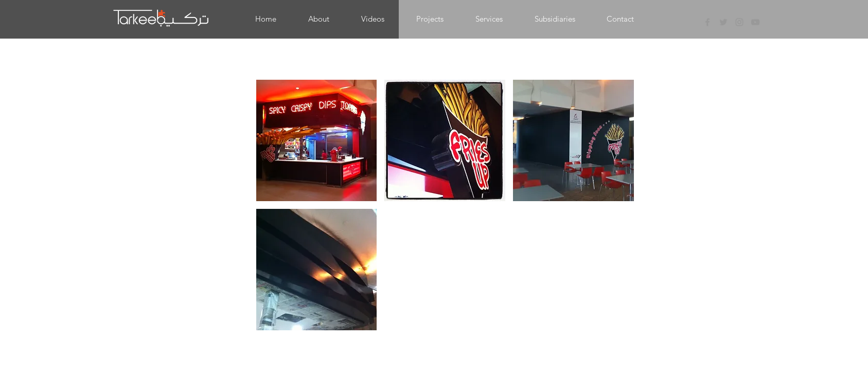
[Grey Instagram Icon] (739, 22)
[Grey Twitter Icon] (723, 22)
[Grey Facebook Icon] (707, 22)
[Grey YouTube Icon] (755, 22)
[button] (430, 19)
